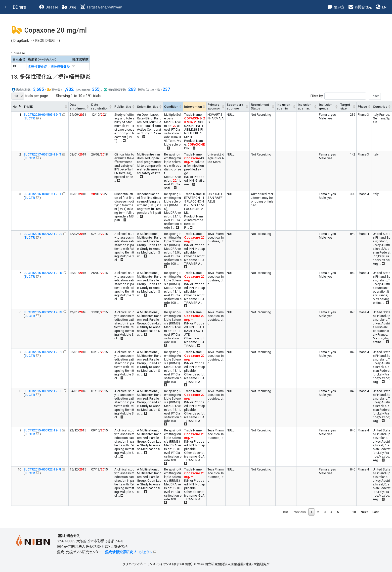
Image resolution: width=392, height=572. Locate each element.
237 (166, 89)
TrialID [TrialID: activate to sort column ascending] (28, 107)
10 (354, 512)
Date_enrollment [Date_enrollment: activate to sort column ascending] (78, 106)
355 (96, 89)
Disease (48, 7)
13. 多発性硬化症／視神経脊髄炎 (51, 77)
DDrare (20, 7)
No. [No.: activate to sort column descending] (15, 107)
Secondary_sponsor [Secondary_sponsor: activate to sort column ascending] (236, 106)
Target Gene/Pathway (101, 7)
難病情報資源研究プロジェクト (129, 552)
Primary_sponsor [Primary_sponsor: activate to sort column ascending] (214, 106)
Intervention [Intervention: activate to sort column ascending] (193, 107)
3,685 (39, 89)
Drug (69, 7)
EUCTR (30, 118)
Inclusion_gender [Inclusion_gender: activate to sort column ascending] (327, 106)
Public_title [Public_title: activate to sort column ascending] (123, 107)
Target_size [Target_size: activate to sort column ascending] (346, 106)
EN (381, 7)
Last (375, 512)
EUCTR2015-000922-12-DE (43, 234)
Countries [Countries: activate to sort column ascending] (380, 107)
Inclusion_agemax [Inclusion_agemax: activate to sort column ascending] (305, 106)
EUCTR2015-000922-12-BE (43, 391)
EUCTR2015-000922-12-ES (43, 312)
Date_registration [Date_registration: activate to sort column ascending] (100, 106)
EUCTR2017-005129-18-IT (43, 154)
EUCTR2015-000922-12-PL (43, 352)
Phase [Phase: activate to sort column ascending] (362, 107)
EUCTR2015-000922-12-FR (43, 273)
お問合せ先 (360, 7)
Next (364, 512)
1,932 (68, 89)
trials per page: (30, 96)
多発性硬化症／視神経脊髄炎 (49, 67)
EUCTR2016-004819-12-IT (43, 194)
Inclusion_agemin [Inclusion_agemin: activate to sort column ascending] (284, 106)
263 (132, 89)
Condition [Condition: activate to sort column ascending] (171, 107)
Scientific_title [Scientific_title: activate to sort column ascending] (148, 107)
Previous (299, 512)
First (285, 512)
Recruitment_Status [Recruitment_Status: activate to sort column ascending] (261, 106)
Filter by (346, 96)
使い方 (336, 7)
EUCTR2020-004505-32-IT (43, 115)
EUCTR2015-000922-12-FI (42, 469)
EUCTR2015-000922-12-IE (42, 430)
